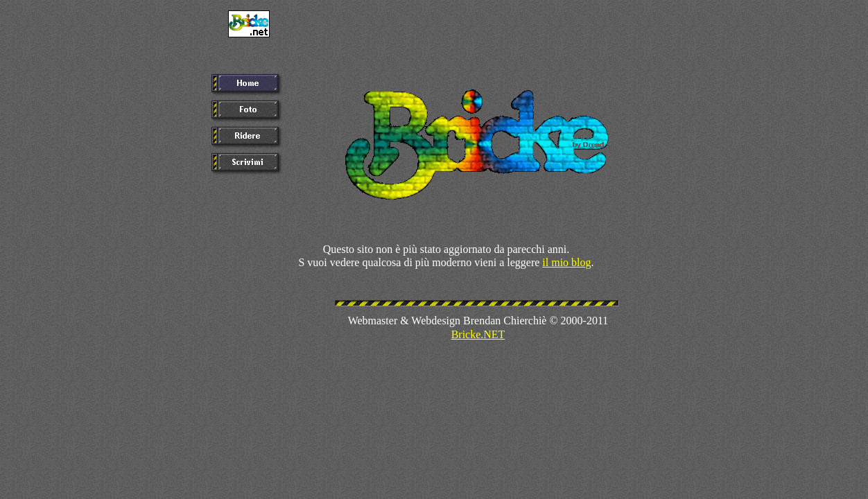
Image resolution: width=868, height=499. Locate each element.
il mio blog (566, 262)
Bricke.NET (478, 334)
